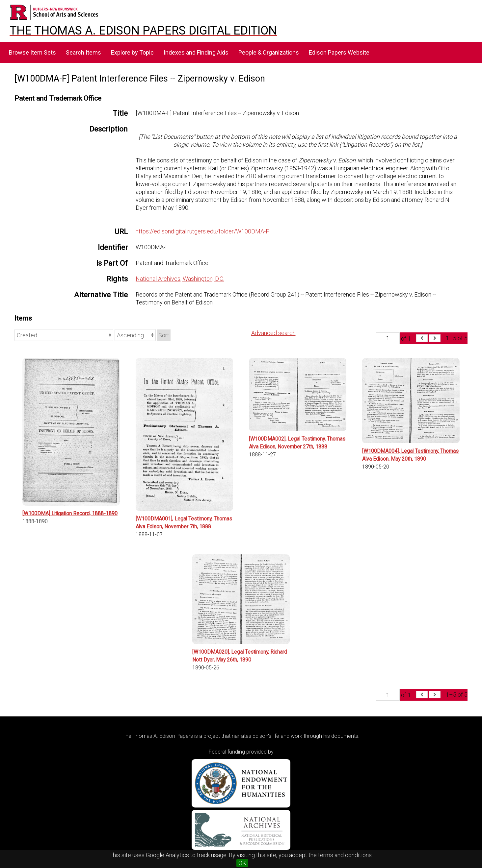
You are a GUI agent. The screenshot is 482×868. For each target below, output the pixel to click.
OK (242, 863)
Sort (164, 335)
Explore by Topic (132, 52)
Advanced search (273, 333)
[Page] (388, 338)
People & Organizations (269, 52)
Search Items (83, 52)
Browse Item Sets (32, 52)
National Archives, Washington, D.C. (180, 279)
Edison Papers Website (339, 52)
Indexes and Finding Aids (196, 52)
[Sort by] (64, 335)
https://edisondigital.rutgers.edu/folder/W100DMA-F (202, 231)
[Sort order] (135, 335)
